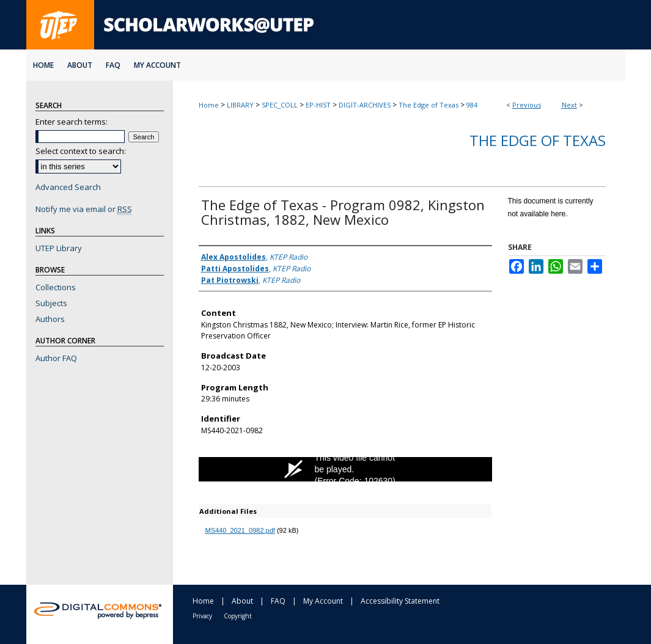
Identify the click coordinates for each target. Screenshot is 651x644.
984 (472, 105)
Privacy (202, 616)
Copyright (238, 616)
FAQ (278, 601)
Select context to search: (81, 151)
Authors (50, 319)
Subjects (51, 303)
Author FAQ (56, 358)
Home (209, 105)
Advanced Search (68, 187)
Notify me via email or (84, 209)
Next (569, 105)
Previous (527, 105)
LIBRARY (240, 105)
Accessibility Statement (400, 601)
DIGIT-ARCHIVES (365, 105)
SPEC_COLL (280, 105)
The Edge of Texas (428, 105)
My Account (323, 601)
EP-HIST (318, 105)
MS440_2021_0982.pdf (240, 530)
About (242, 601)
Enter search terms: (72, 122)
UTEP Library (59, 248)
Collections (56, 287)
